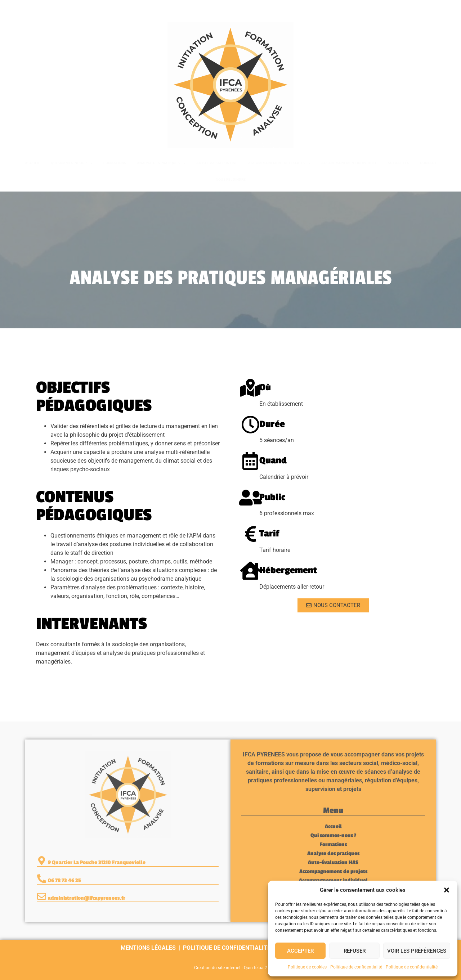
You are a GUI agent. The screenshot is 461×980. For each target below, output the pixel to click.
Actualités (398, 163)
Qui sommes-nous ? (72, 163)
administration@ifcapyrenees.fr (87, 898)
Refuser (355, 951)
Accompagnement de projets (279, 163)
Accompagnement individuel (349, 163)
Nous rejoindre (231, 179)
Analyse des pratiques (161, 163)
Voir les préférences (417, 951)
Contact (428, 163)
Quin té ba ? (255, 968)
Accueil (32, 163)
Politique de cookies (307, 967)
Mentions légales (148, 948)
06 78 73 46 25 (40, 8)
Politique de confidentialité (356, 967)
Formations (115, 163)
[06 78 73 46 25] (15, 8)
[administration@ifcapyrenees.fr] (42, 896)
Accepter (300, 951)
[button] (447, 890)
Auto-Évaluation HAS (217, 163)
